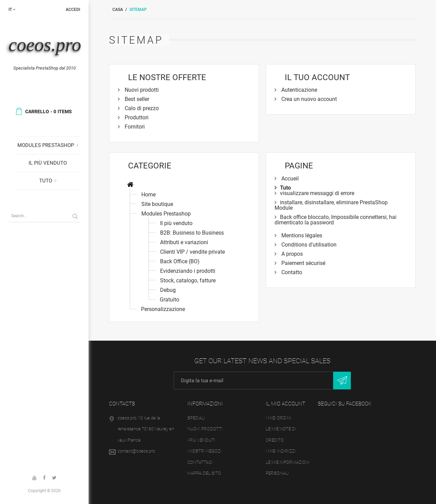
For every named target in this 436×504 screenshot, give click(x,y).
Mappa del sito (204, 473)
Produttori (136, 117)
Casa (118, 10)
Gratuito (169, 300)
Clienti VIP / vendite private (192, 252)
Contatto (291, 272)
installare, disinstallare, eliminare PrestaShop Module (331, 205)
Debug (168, 290)
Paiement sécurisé (303, 263)
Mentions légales (301, 235)
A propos (291, 254)
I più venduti (201, 440)
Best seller (136, 99)
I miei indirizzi (281, 451)
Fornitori (134, 127)
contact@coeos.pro (136, 451)
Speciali (196, 418)
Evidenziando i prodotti (188, 271)
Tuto (46, 181)
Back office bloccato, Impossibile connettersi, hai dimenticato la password (336, 220)
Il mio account (285, 404)
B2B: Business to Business (192, 233)
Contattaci (200, 462)
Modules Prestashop (46, 145)
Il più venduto (48, 163)
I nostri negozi (204, 451)
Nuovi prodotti (141, 90)
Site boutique (157, 204)
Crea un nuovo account (308, 99)
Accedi (73, 10)
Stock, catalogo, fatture (188, 280)
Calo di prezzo (141, 108)
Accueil (289, 179)
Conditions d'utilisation (308, 245)
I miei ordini (278, 418)
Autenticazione (299, 90)
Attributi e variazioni (184, 242)
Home (149, 195)
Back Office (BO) (180, 261)
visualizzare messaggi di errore (317, 193)
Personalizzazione (163, 309)
